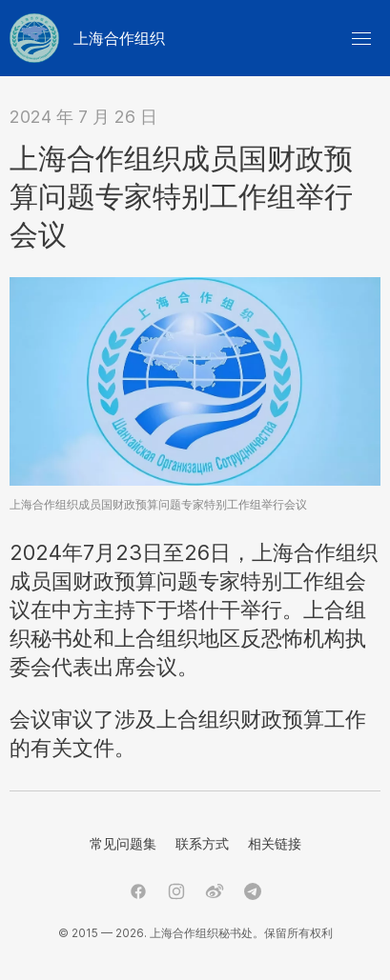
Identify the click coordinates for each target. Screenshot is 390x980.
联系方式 (202, 843)
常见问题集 (123, 843)
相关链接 (275, 843)
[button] (361, 38)
